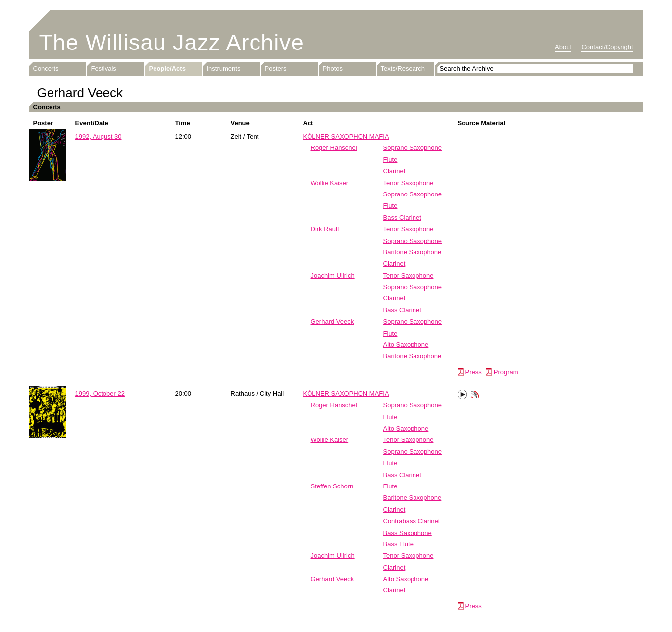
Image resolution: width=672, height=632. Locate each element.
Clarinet (394, 171)
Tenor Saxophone (409, 183)
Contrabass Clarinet (412, 521)
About (563, 47)
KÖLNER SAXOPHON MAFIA (346, 136)
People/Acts (167, 69)
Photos (333, 69)
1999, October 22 (100, 394)
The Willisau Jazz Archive (172, 42)
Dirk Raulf (325, 229)
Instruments (224, 69)
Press (474, 372)
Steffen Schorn (332, 486)
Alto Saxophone (406, 345)
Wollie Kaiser (330, 183)
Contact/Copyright (607, 47)
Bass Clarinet (402, 218)
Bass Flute (398, 544)
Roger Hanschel (334, 148)
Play (463, 395)
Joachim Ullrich (333, 275)
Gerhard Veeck (333, 321)
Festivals (104, 69)
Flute (390, 160)
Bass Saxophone (408, 533)
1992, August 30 (99, 136)
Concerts (46, 69)
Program (506, 372)
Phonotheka (475, 396)
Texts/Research (403, 69)
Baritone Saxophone (413, 252)
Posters (276, 69)
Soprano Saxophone (413, 148)
